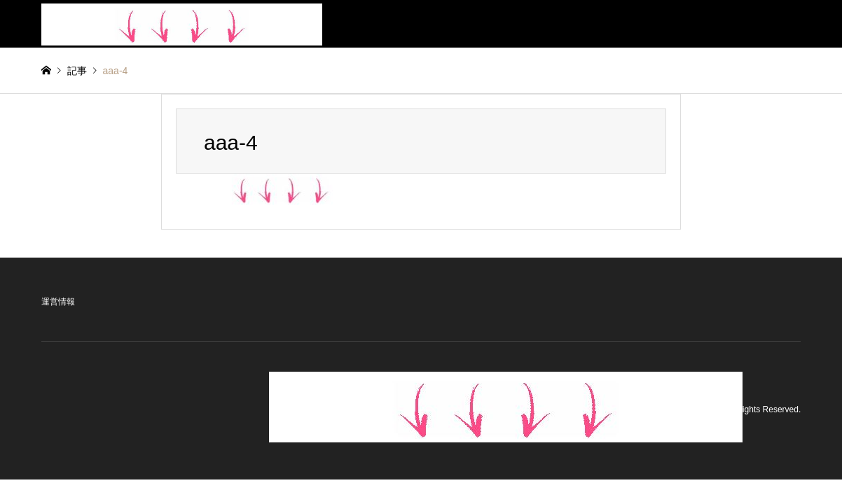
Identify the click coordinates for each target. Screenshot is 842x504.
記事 (77, 71)
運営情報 (58, 302)
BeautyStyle (698, 410)
